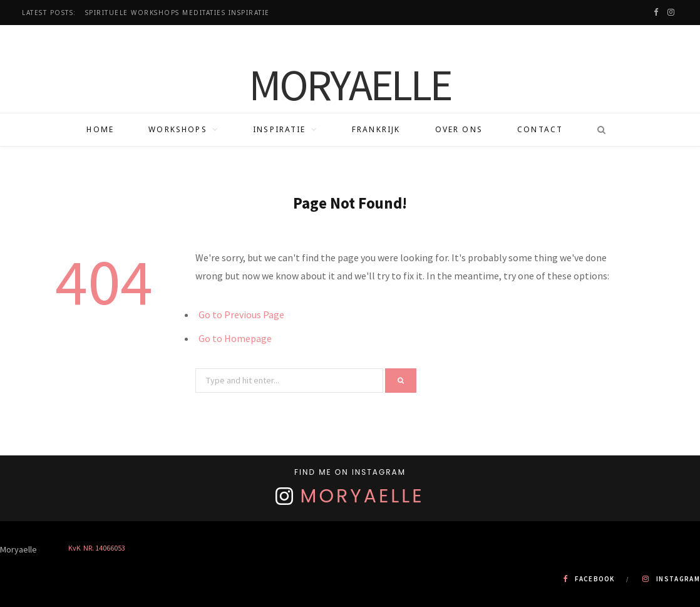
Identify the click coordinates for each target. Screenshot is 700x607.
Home (100, 129)
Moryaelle (363, 496)
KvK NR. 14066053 (97, 548)
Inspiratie (280, 129)
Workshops (178, 129)
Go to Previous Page (241, 314)
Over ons (459, 129)
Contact (540, 129)
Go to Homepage (235, 338)
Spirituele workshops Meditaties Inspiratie (178, 13)
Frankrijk (376, 129)
